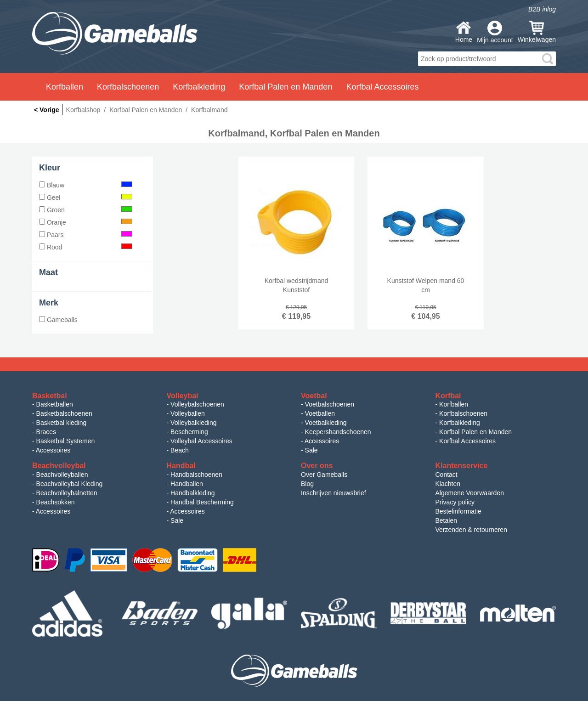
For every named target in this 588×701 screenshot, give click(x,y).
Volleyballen (188, 413)
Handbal (181, 466)
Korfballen (454, 404)
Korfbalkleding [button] (199, 87)
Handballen (187, 484)
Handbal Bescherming (202, 502)
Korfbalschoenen (463, 413)
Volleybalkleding (193, 423)
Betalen (446, 520)
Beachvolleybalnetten (67, 493)
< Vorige (47, 110)
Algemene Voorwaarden (470, 493)
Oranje (86, 222)
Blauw (86, 185)
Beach (180, 450)
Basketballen (55, 404)
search (548, 59)
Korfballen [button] (65, 87)
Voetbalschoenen (330, 404)
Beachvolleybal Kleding (70, 484)
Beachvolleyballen (62, 475)
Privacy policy (455, 502)
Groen (86, 210)
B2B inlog (542, 9)
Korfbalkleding (460, 423)
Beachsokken (56, 502)
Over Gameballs (324, 475)
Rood (86, 247)
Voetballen (320, 413)
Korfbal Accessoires (467, 441)
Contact (447, 475)
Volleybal (183, 396)
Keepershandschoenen (338, 432)
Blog (307, 484)
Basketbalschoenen (64, 413)
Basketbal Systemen (66, 441)
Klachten (448, 484)
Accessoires (53, 450)
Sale (311, 450)
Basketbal (50, 396)
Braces (46, 432)
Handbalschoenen (196, 475)
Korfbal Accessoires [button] (382, 87)
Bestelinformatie (458, 511)
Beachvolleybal (59, 466)
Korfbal (448, 396)
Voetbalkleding (326, 423)
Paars (86, 235)
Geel (86, 198)
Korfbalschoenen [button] (128, 87)
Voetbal (314, 396)
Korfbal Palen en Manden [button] (286, 87)
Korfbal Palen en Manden (475, 432)
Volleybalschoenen (197, 404)
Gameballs (58, 320)
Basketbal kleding (62, 423)
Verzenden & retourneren (471, 530)
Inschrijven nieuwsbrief (334, 493)
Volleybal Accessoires (201, 441)
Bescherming (189, 432)
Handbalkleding (193, 493)
